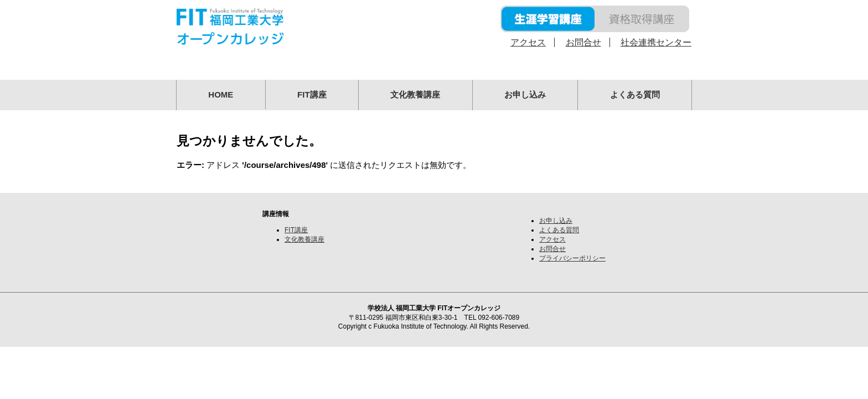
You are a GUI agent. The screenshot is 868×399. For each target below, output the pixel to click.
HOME (221, 94)
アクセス (528, 42)
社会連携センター (656, 42)
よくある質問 (635, 94)
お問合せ (583, 42)
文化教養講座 (415, 94)
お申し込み (525, 94)
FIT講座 (312, 94)
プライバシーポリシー (572, 258)
